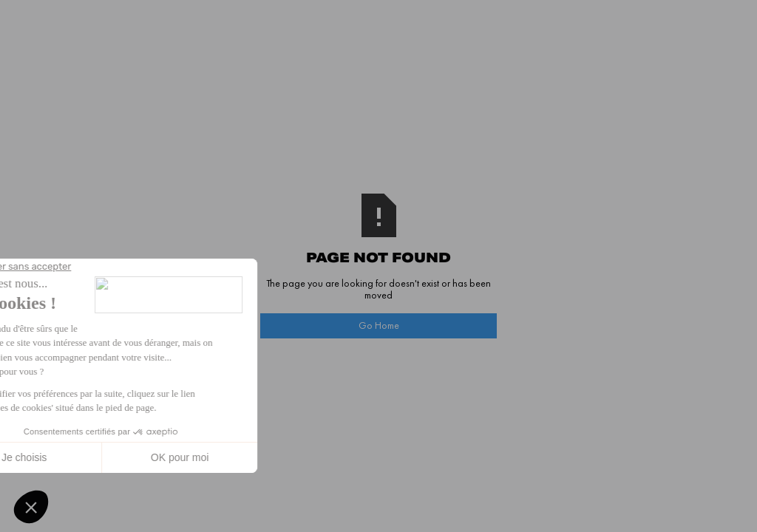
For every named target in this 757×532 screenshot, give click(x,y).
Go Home (379, 325)
